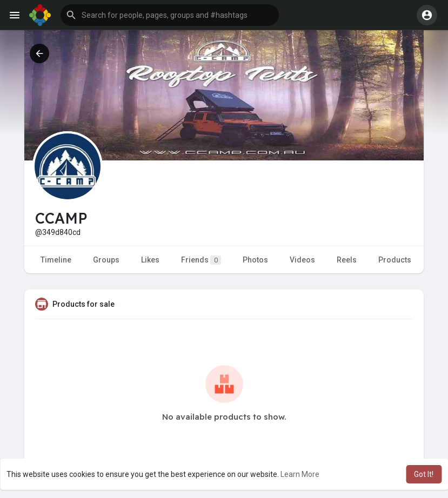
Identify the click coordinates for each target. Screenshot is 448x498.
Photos (255, 260)
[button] (170, 15)
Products (395, 260)
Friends (201, 260)
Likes (150, 260)
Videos (302, 260)
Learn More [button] (300, 474)
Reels (347, 260)
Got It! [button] (424, 474)
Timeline (56, 260)
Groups (106, 260)
